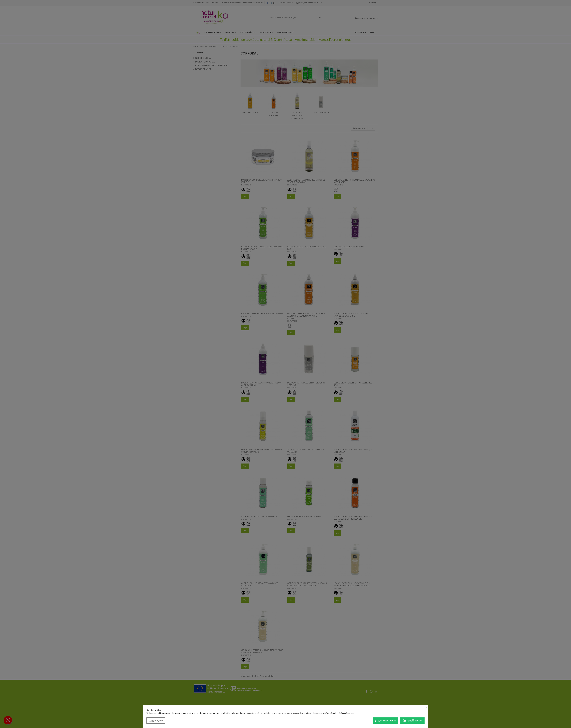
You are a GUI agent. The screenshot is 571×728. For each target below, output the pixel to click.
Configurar (156, 721)
